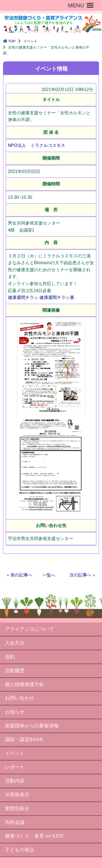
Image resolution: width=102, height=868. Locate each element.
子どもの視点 (20, 850)
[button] (76, 5)
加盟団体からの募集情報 (32, 726)
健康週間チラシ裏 (57, 297)
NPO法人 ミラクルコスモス (37, 145)
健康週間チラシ (23, 297)
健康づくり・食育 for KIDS (34, 836)
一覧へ (49, 575)
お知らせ (15, 712)
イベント (30, 41)
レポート (15, 767)
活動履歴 (15, 671)
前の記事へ (21, 575)
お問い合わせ (20, 698)
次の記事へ (81, 575)
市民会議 (15, 822)
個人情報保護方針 (24, 684)
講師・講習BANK (24, 740)
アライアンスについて (29, 629)
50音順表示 (17, 795)
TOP (12, 41)
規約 (10, 657)
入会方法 (15, 643)
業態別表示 (17, 809)
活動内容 (15, 781)
